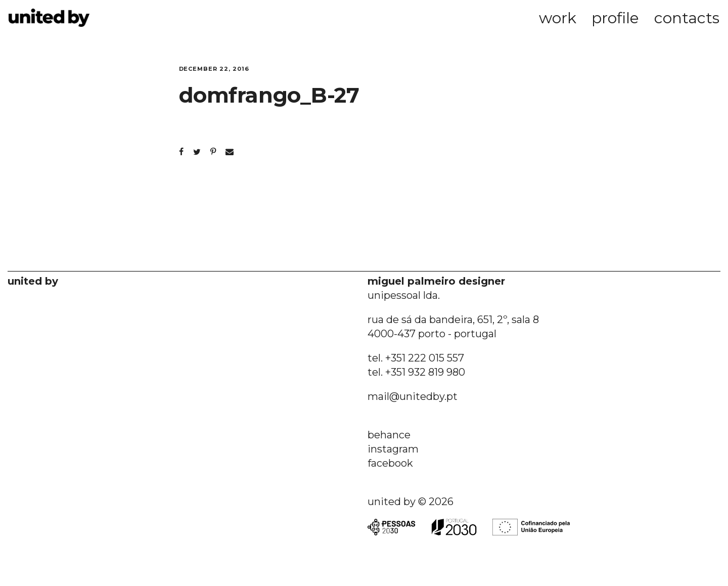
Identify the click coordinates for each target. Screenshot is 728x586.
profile (615, 18)
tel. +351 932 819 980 (416, 372)
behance (389, 435)
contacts (687, 18)
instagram (393, 449)
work (558, 18)
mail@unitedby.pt (413, 396)
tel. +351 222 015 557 (416, 358)
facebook (390, 463)
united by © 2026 (411, 502)
